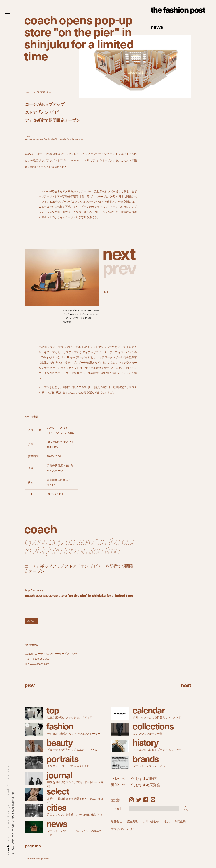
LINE (153, 800)
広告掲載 (132, 821)
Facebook (146, 800)
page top (33, 846)
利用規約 (180, 821)
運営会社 (116, 821)
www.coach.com (40, 664)
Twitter (139, 800)
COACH (32, 621)
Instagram (131, 800)
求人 (167, 821)
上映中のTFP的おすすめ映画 (134, 779)
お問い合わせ (151, 821)
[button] (120, 253)
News (157, 27)
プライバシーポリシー (124, 829)
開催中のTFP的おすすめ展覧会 (136, 785)
